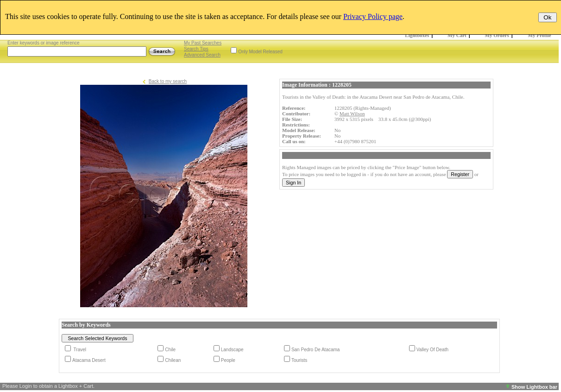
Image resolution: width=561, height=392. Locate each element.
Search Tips (196, 49)
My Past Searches (203, 43)
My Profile (540, 35)
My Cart (457, 35)
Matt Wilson (352, 114)
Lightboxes (417, 35)
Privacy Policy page (373, 16)
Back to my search (168, 81)
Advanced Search (202, 55)
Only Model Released (260, 52)
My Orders (497, 35)
